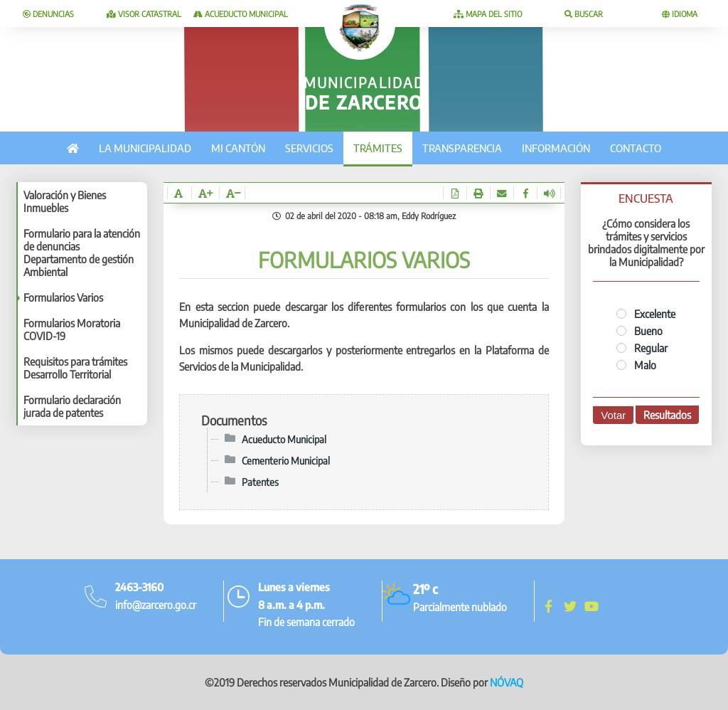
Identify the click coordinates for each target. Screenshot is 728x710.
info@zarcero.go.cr (156, 605)
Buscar (584, 14)
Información (556, 148)
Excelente (646, 314)
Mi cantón (238, 148)
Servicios (309, 148)
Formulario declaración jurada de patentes (72, 406)
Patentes (260, 482)
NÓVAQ (507, 682)
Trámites (378, 148)
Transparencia (462, 148)
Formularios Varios (63, 297)
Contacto (636, 148)
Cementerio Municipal (286, 460)
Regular (642, 348)
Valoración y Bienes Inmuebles (65, 201)
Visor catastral (144, 14)
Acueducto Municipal (241, 14)
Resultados (667, 415)
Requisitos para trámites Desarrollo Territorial (75, 368)
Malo (636, 365)
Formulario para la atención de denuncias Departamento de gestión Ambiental (82, 253)
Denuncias (48, 14)
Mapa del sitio (488, 14)
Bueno (639, 331)
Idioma (680, 14)
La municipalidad (145, 148)
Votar (613, 415)
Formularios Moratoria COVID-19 (72, 329)
